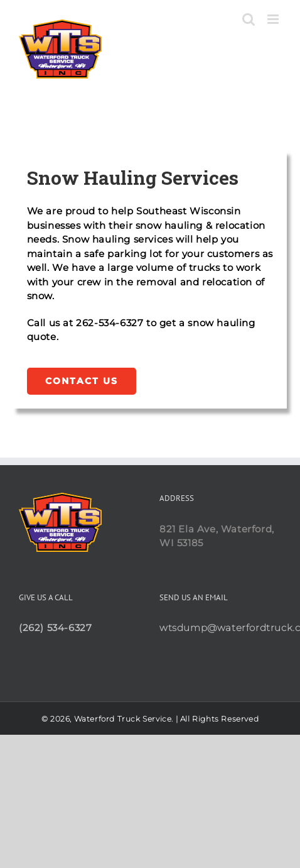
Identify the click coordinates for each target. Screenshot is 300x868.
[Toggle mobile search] (249, 19)
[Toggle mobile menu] (274, 19)
